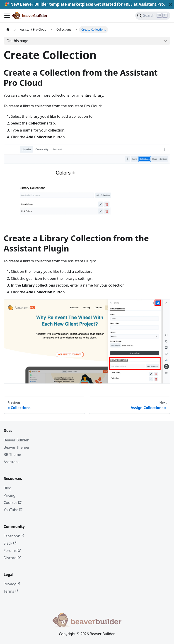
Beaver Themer (17, 447)
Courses (13, 503)
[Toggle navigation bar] (7, 16)
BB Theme (12, 455)
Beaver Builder (16, 440)
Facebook (14, 536)
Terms (11, 591)
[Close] (171, 4)
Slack (10, 543)
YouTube (13, 510)
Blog (7, 488)
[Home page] (8, 30)
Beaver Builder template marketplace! (57, 4)
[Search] (153, 16)
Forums (12, 551)
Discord (12, 558)
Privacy (12, 584)
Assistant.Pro (151, 4)
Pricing (10, 495)
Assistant (11, 462)
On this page (17, 41)
